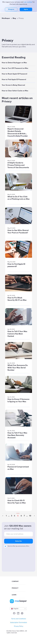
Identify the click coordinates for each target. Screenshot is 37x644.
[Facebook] (14, 614)
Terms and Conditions (19, 619)
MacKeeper (6, 18)
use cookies (28, 2)
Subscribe (18, 541)
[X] (22, 614)
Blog (14, 18)
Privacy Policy (19, 626)
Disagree (11, 9)
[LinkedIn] (18, 614)
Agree (26, 9)
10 (30, 516)
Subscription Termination (19, 623)
